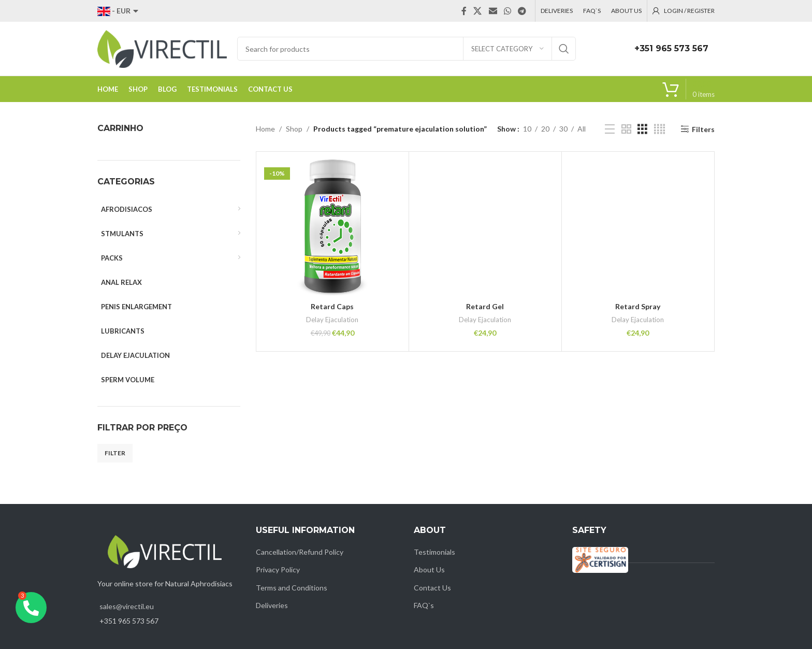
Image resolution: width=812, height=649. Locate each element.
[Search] (407, 49)
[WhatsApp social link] (507, 11)
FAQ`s (424, 605)
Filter (115, 453)
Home (265, 129)
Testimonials (434, 552)
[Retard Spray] (638, 228)
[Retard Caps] (332, 228)
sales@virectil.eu (127, 606)
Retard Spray (638, 306)
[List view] (610, 129)
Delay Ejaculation (332, 320)
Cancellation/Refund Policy (300, 552)
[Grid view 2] (626, 129)
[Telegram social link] (522, 11)
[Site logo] (162, 48)
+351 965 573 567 (671, 48)
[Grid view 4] (659, 129)
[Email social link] (493, 11)
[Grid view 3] (642, 129)
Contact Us (432, 588)
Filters (703, 129)
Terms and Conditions (292, 588)
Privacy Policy (278, 569)
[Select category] (508, 49)
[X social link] (478, 11)
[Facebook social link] (464, 11)
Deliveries (272, 605)
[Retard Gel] (485, 228)
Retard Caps (332, 306)
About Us (429, 569)
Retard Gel (485, 306)
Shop (294, 129)
